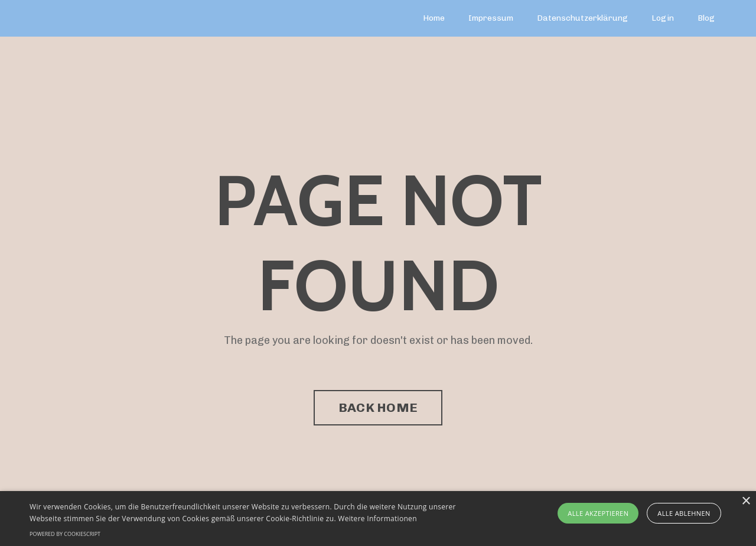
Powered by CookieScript (65, 534)
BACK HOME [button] (378, 407)
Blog (706, 18)
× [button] (746, 501)
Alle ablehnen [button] (684, 513)
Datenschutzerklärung (582, 18)
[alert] (378, 519)
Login (663, 18)
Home (434, 18)
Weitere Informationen (377, 519)
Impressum (491, 18)
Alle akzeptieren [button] (598, 513)
